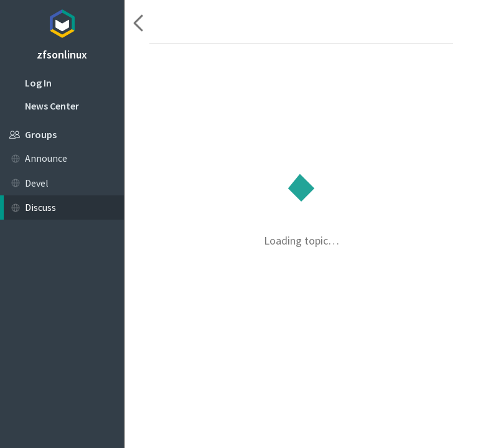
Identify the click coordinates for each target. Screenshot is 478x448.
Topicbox (62, 22)
